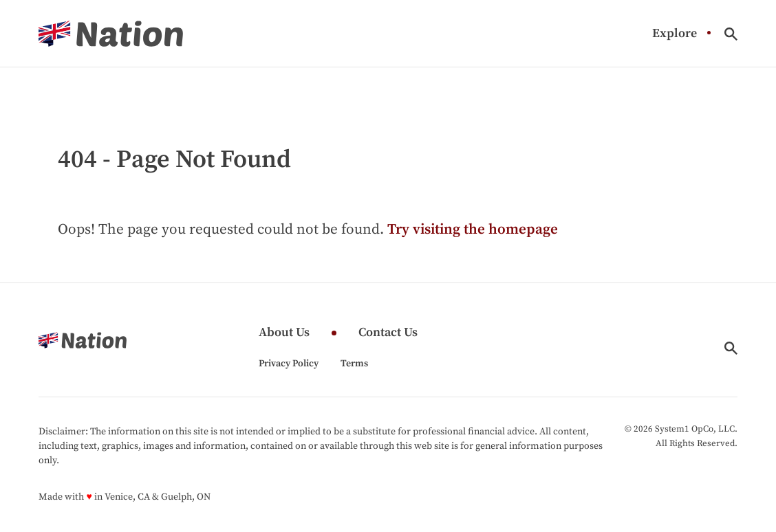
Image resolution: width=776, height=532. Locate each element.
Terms (354, 364)
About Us (284, 333)
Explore (675, 34)
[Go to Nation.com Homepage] (111, 34)
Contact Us (388, 333)
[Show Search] (731, 34)
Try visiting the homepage (473, 230)
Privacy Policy (289, 364)
